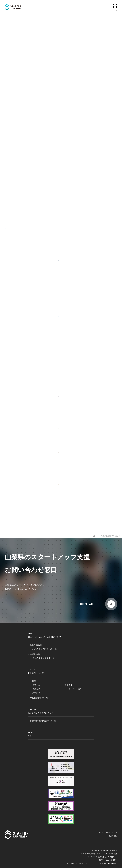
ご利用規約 (112, 836)
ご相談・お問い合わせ (107, 832)
